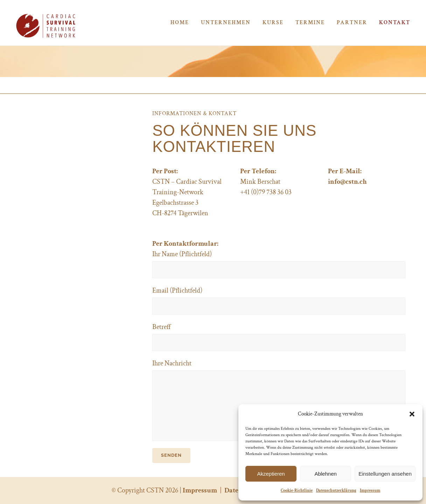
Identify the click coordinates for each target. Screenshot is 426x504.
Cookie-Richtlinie (297, 491)
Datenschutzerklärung (336, 491)
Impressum (370, 491)
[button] (412, 414)
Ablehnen (325, 474)
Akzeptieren (271, 474)
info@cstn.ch (347, 182)
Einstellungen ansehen (385, 474)
